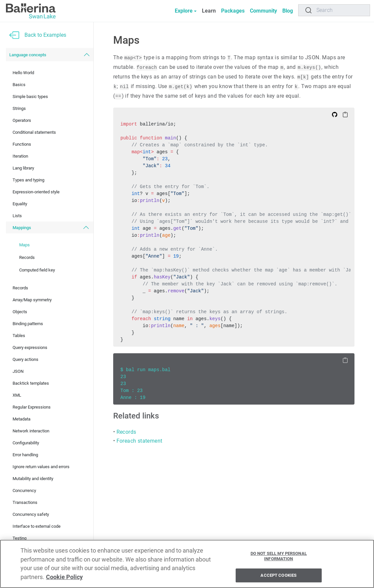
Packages (233, 11)
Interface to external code (37, 526)
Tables (19, 336)
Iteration (20, 156)
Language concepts (28, 55)
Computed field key (37, 270)
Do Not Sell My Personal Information (279, 556)
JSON (18, 371)
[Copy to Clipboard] (345, 114)
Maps (24, 245)
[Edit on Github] (335, 114)
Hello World (23, 73)
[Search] (334, 10)
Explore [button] (184, 11)
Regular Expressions (32, 407)
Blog (288, 11)
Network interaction (31, 431)
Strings (19, 108)
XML (17, 395)
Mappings (22, 228)
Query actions (25, 359)
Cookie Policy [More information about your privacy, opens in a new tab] (64, 577)
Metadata (22, 419)
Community (263, 11)
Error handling (25, 455)
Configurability (26, 443)
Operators (22, 120)
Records (27, 257)
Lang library (23, 168)
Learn (209, 11)
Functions (22, 144)
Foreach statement (140, 441)
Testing (20, 538)
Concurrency (24, 490)
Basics (19, 85)
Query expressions (30, 347)
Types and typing (28, 180)
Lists (17, 216)
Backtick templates (31, 383)
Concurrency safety (31, 514)
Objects (20, 312)
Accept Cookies (279, 576)
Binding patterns (28, 324)
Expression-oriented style (36, 192)
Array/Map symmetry (32, 300)
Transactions (25, 502)
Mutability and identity (33, 479)
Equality (20, 204)
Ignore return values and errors (41, 467)
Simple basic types (30, 97)
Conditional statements (34, 132)
